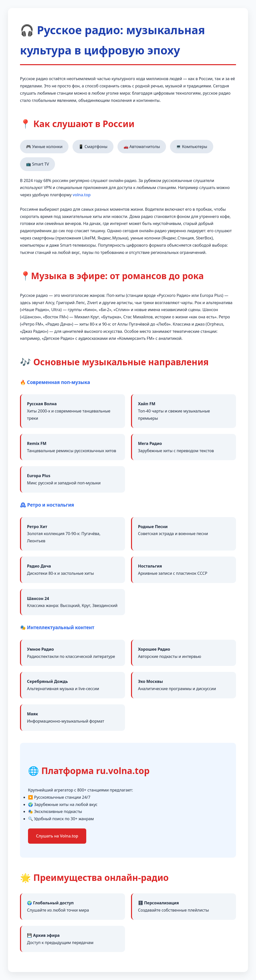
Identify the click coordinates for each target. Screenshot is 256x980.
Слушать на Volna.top (57, 836)
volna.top (82, 195)
